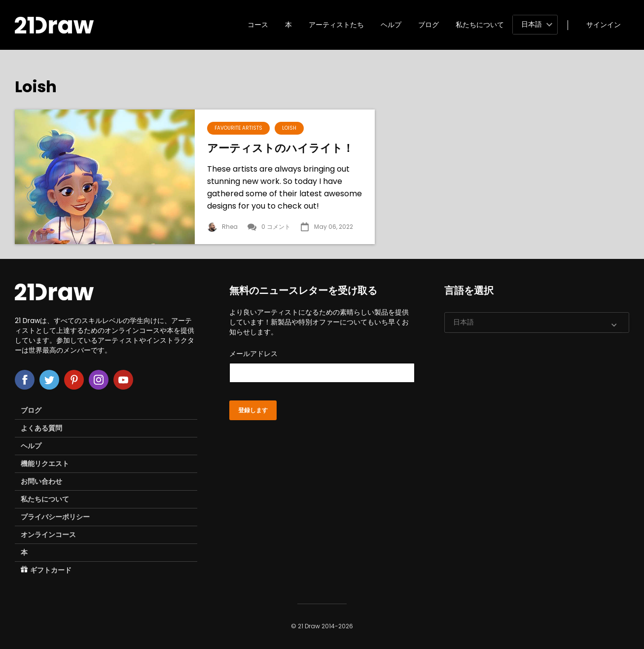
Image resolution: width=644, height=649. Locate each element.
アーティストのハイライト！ (280, 148)
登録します (253, 410)
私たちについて (480, 25)
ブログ (429, 25)
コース (258, 25)
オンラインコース (48, 535)
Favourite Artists (238, 128)
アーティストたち (336, 25)
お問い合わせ (41, 481)
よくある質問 (41, 428)
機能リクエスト (45, 464)
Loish (289, 128)
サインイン (604, 25)
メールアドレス (322, 366)
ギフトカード (46, 570)
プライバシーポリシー (55, 517)
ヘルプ (391, 25)
